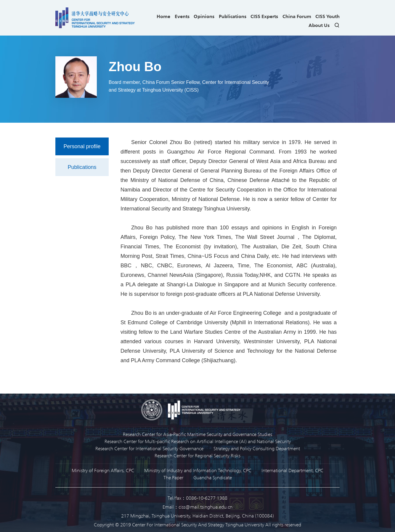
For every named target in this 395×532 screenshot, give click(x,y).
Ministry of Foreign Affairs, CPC (103, 470)
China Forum (297, 16)
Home (163, 16)
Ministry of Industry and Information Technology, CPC (198, 470)
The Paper (173, 477)
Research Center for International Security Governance (149, 448)
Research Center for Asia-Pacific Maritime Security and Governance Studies (197, 434)
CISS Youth (327, 16)
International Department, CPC (292, 470)
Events (182, 16)
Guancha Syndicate (213, 477)
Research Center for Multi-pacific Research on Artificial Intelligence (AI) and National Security (198, 441)
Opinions (204, 16)
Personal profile (82, 146)
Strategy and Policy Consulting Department (257, 448)
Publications (233, 16)
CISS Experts (264, 16)
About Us (319, 25)
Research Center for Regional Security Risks (197, 455)
